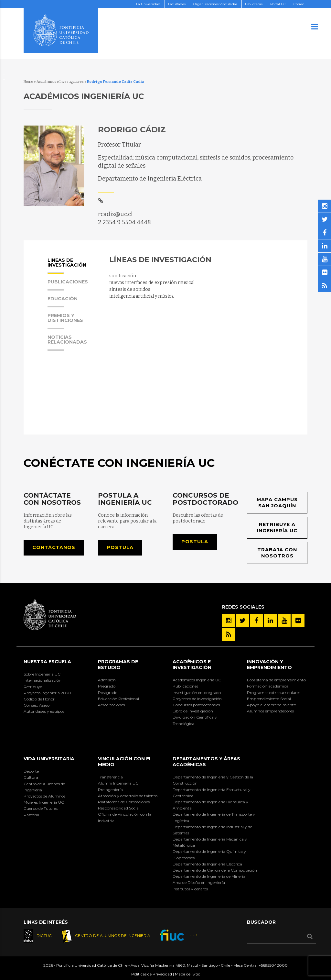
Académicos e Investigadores (60, 82)
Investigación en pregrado (197, 693)
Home (28, 82)
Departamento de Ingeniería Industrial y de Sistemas (212, 830)
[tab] (72, 268)
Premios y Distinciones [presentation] (65, 321)
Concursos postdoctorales (196, 705)
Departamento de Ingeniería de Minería (209, 877)
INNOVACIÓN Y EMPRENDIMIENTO (269, 665)
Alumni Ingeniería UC (118, 783)
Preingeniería (110, 790)
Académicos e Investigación (192, 665)
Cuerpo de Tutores (41, 809)
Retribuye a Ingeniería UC (277, 528)
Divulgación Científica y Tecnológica (195, 721)
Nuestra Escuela (47, 662)
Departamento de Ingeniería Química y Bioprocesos (209, 855)
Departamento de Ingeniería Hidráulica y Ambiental (210, 805)
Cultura (31, 778)
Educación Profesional (118, 699)
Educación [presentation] (63, 302)
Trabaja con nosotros (277, 553)
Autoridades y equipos (44, 712)
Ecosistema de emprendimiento (276, 680)
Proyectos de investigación (197, 699)
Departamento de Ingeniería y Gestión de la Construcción (213, 780)
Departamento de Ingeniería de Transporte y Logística (214, 818)
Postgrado (108, 693)
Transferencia (110, 777)
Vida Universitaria (49, 759)
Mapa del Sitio (187, 974)
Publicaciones (185, 686)
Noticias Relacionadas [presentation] (67, 343)
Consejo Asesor (37, 705)
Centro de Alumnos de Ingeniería (44, 787)
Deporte (31, 771)
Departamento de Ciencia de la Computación (215, 870)
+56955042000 (273, 966)
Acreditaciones (111, 705)
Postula (120, 547)
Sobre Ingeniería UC (42, 674)
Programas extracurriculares (274, 693)
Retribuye (33, 687)
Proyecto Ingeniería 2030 (47, 693)
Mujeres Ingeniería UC (44, 802)
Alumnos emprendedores (270, 711)
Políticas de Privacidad (152, 974)
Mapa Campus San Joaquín (277, 503)
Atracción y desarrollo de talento (128, 796)
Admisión (107, 680)
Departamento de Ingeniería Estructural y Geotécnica (212, 793)
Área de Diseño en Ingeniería (199, 883)
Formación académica (268, 686)
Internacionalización (43, 681)
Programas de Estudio (118, 665)
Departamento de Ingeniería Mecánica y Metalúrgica (210, 842)
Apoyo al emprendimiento (272, 705)
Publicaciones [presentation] (68, 285)
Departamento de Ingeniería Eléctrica (207, 864)
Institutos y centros (190, 889)
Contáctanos (54, 547)
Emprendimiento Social (269, 699)
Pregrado (107, 686)
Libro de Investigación (193, 711)
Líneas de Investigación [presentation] (67, 266)
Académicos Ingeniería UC (197, 680)
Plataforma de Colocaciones (124, 802)
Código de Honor (39, 699)
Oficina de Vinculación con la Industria (125, 818)
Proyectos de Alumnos (44, 796)
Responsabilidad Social (119, 808)
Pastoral (31, 815)
